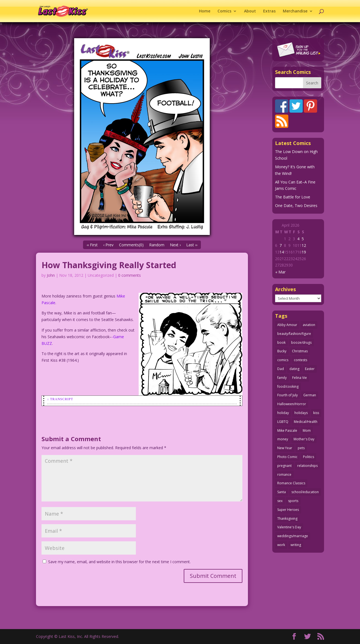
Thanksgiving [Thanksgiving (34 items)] (287, 518)
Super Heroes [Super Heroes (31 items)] (288, 510)
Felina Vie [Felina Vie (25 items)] (300, 378)
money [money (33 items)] (283, 439)
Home (205, 11)
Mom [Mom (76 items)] (307, 430)
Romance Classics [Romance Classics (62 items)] (291, 483)
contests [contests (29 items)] (301, 360)
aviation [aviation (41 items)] (309, 325)
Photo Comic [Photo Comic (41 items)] (287, 457)
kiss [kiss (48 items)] (316, 413)
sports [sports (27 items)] (293, 501)
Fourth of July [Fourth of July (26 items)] (288, 395)
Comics (224, 11)
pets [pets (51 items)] (301, 448)
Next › (175, 245)
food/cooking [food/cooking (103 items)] (288, 386)
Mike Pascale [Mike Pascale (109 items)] (287, 430)
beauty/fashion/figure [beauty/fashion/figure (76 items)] (294, 334)
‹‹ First (92, 245)
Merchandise (295, 11)
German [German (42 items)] (310, 395)
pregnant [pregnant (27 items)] (284, 466)
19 (304, 252)
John (51, 275)
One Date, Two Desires (296, 205)
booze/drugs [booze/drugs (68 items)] (301, 342)
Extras (269, 11)
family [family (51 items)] (282, 378)
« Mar (280, 272)
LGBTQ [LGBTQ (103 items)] (283, 422)
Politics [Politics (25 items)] (309, 457)
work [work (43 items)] (281, 545)
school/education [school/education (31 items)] (305, 492)
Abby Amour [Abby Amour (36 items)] (287, 325)
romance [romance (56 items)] (284, 474)
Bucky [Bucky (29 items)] (282, 351)
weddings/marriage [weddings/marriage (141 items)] (293, 536)
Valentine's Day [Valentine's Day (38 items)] (289, 527)
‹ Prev (108, 245)
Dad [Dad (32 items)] (281, 369)
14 (282, 252)
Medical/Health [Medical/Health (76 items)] (306, 422)
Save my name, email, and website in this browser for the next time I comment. (119, 562)
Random (157, 245)
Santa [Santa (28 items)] (282, 492)
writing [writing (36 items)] (296, 545)
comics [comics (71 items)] (283, 360)
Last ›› (192, 245)
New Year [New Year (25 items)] (285, 448)
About (250, 11)
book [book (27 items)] (281, 342)
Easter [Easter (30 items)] (310, 369)
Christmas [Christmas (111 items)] (300, 351)
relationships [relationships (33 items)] (307, 466)
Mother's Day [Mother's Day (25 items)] (304, 439)
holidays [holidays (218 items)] (301, 413)
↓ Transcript (60, 399)
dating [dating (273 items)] (294, 369)
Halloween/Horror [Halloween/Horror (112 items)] (292, 404)
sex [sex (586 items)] (280, 501)
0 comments (130, 275)
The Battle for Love (293, 197)
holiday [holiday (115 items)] (283, 413)
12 (304, 245)
